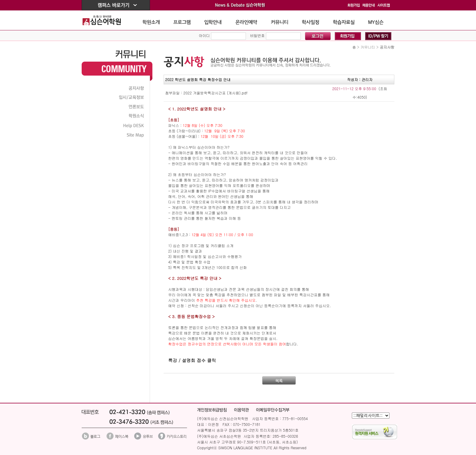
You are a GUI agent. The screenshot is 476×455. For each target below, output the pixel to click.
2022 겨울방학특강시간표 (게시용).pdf (215, 93)
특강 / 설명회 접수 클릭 (192, 360)
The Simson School (106, 20)
